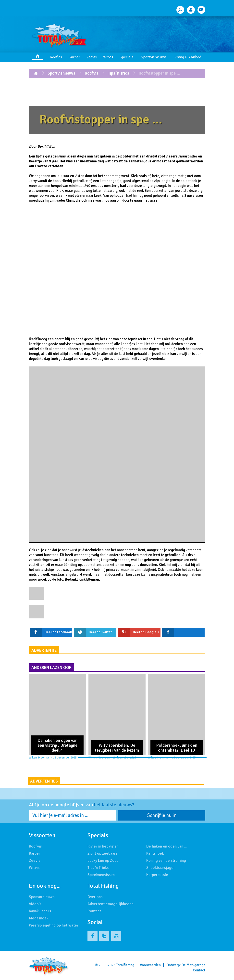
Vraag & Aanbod (188, 57)
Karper (74, 57)
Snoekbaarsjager (161, 868)
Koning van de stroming (166, 861)
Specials (127, 57)
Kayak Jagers (40, 911)
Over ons (95, 897)
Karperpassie (157, 875)
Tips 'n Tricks (98, 868)
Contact (94, 911)
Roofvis (56, 57)
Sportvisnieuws (154, 57)
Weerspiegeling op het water (54, 925)
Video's (35, 904)
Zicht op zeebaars (102, 853)
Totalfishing (125, 965)
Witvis (108, 57)
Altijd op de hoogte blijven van (82, 805)
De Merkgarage (193, 965)
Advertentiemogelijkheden (111, 904)
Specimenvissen (101, 875)
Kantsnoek (155, 853)
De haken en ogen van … (167, 846)
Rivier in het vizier (103, 846)
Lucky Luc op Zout (103, 861)
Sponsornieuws (42, 897)
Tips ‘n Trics (118, 73)
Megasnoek (39, 918)
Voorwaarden (150, 965)
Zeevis (92, 57)
